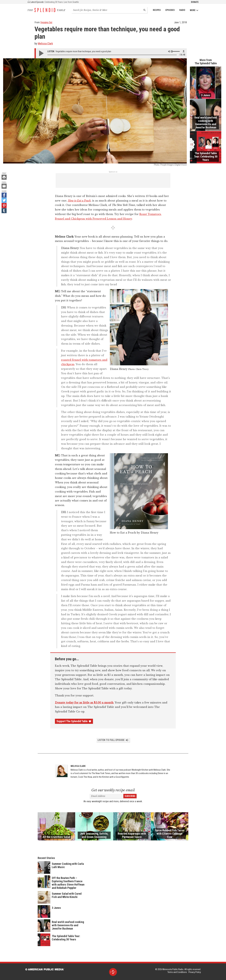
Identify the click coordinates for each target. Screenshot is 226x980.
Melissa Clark (45, 43)
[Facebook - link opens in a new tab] (4, 195)
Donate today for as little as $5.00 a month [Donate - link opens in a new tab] (84, 703)
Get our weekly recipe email (113, 790)
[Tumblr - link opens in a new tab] (4, 211)
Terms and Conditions (177, 972)
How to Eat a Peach (79, 201)
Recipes (157, 10)
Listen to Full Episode (113, 740)
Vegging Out (46, 22)
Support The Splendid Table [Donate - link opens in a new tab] (74, 721)
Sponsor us (113, 172)
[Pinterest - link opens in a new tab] (4, 205)
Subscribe (130, 796)
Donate (195, 2)
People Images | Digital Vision (174, 165)
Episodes (170, 10)
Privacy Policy (195, 972)
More (194, 10)
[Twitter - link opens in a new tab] (4, 200)
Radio (182, 10)
